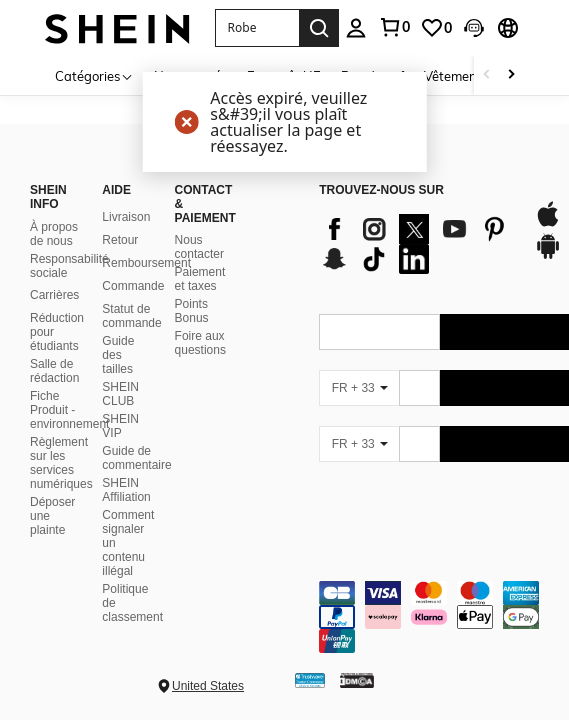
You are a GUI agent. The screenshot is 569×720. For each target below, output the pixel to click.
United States (208, 686)
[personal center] (356, 28)
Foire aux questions (200, 343)
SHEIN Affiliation (126, 490)
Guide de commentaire (136, 458)
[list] (416, 244)
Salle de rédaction (54, 371)
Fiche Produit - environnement (69, 410)
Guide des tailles (118, 355)
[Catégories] (94, 75)
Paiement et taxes (200, 279)
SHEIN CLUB (120, 394)
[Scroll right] (511, 75)
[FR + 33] (359, 388)
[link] (394, 27)
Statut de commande (131, 316)
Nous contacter (199, 247)
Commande (133, 286)
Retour (120, 240)
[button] (257, 28)
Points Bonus (192, 311)
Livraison (126, 217)
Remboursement (146, 263)
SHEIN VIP (120, 426)
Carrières (54, 295)
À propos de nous (54, 234)
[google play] (548, 256)
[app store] (548, 224)
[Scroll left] (487, 75)
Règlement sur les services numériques (61, 463)
